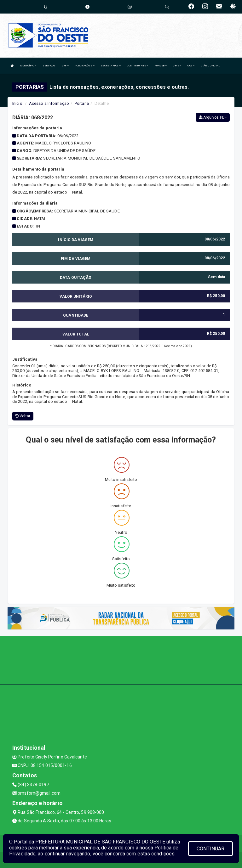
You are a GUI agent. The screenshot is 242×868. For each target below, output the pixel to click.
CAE (191, 66)
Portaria (82, 103)
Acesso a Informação (49, 103)
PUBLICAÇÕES (85, 66)
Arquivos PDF (213, 117)
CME (177, 66)
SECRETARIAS (111, 66)
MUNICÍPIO (28, 66)
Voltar (23, 416)
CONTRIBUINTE (138, 66)
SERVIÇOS (49, 66)
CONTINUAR (210, 849)
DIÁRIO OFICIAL (210, 66)
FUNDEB (161, 66)
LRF (65, 66)
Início (17, 103)
